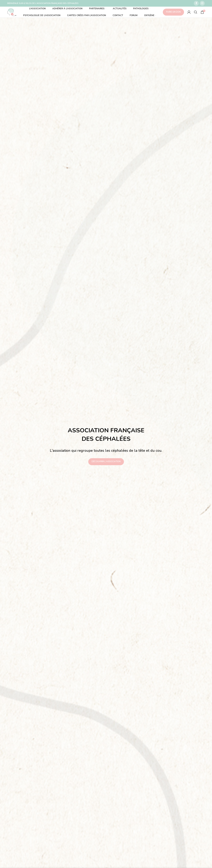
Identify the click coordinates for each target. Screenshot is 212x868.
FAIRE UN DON (173, 15)
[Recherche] (196, 16)
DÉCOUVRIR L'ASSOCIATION (106, 465)
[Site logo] (15, 15)
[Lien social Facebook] (196, 3)
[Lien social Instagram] (202, 3)
